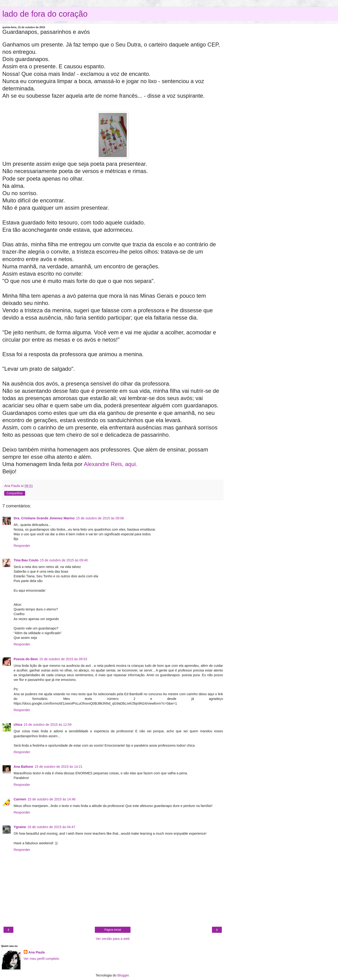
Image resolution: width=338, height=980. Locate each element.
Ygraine (20, 827)
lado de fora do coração (45, 14)
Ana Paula (37, 952)
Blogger (123, 975)
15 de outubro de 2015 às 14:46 (52, 799)
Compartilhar (15, 493)
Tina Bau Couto (26, 560)
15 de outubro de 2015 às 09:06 (100, 518)
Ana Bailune (23, 767)
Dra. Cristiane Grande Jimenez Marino (44, 518)
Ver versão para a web (113, 939)
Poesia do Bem (26, 659)
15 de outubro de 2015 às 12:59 (48, 725)
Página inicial (113, 930)
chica (18, 725)
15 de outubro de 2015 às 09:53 (63, 659)
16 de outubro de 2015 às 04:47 (51, 827)
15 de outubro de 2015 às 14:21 (58, 767)
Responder (22, 546)
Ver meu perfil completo (41, 959)
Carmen (20, 799)
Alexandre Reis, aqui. (111, 464)
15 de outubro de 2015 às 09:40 (64, 560)
